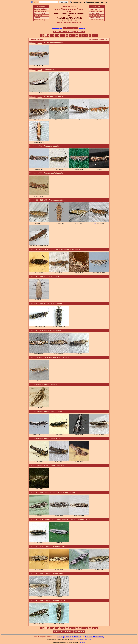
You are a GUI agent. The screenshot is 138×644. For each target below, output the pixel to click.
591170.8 (33, 411)
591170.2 (33, 438)
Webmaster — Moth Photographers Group (80, 640)
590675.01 (34, 357)
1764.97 (43, 249)
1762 (40, 146)
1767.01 (43, 357)
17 (87, 35)
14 (77, 35)
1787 (40, 519)
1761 (40, 96)
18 (90, 35)
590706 (32, 519)
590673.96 (34, 249)
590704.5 (33, 465)
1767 (40, 330)
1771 (41, 411)
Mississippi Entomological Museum (69, 637)
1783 (40, 492)
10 (64, 35)
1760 (40, 70)
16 (83, 35)
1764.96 (43, 200)
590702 (32, 492)
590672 (32, 173)
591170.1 (33, 384)
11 (67, 35)
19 (93, 35)
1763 (40, 173)
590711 (32, 546)
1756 (40, 43)
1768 (41, 384)
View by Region (71, 28)
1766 (40, 303)
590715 (32, 600)
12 (70, 35)
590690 (32, 303)
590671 (32, 146)
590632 (32, 70)
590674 (32, 276)
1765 (40, 276)
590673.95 (34, 200)
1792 (40, 546)
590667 (32, 43)
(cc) (95, 223)
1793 (40, 573)
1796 (40, 600)
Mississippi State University (95, 637)
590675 (32, 330)
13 (74, 35)
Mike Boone (82, 642)
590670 (32, 96)
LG (55, 223)
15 (80, 35)
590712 (32, 573)
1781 (41, 465)
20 (97, 35)
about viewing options (57, 28)
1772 (41, 438)
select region (82, 28)
